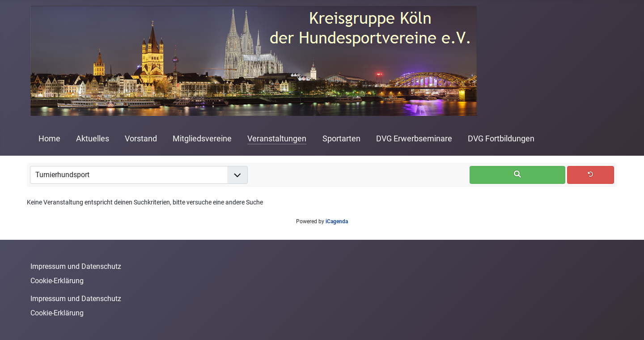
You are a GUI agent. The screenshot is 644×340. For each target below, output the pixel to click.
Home (49, 139)
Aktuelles (93, 139)
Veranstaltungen (277, 139)
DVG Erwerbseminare (414, 139)
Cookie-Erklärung (57, 281)
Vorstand (141, 139)
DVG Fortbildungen (501, 139)
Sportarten (341, 139)
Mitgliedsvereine (202, 139)
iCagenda (337, 221)
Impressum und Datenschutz (76, 266)
